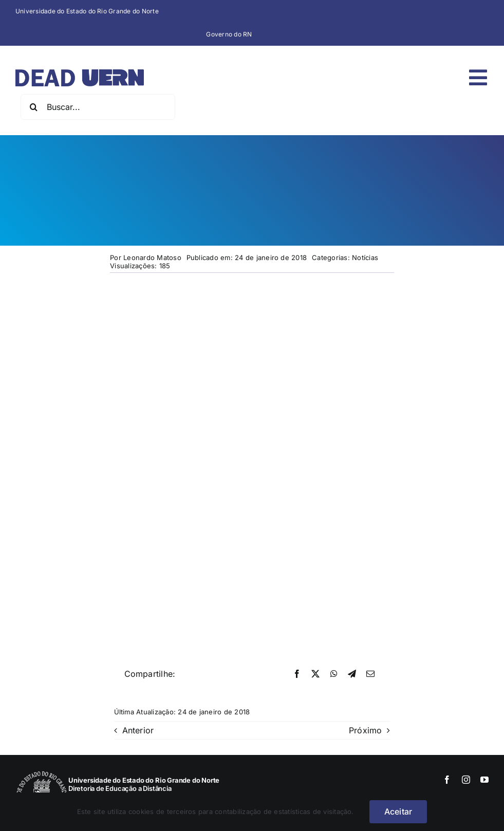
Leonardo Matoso (152, 257)
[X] (315, 674)
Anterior (138, 730)
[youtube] (484, 780)
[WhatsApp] (334, 674)
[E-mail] (370, 674)
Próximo (366, 730)
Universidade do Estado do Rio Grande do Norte (87, 11)
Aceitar (398, 811)
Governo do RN (229, 34)
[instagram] (466, 780)
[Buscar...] (98, 107)
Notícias (365, 257)
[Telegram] (352, 674)
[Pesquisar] (33, 107)
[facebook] (447, 780)
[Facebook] (297, 674)
